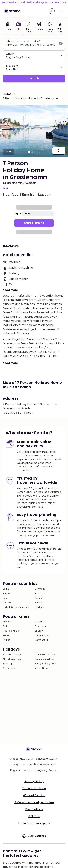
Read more (10, 290)
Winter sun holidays (45, 655)
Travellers (12, 66)
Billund (38, 622)
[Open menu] (61, 11)
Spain (6, 589)
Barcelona (40, 626)
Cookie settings (34, 836)
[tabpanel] (34, 60)
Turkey (6, 594)
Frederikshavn (42, 636)
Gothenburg (41, 640)
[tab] (8, 28)
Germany (40, 598)
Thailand (39, 607)
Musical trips (41, 668)
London (39, 631)
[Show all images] (59, 151)
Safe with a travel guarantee (34, 802)
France (38, 594)
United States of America (16, 607)
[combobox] (31, 45)
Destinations (34, 810)
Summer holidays (12, 655)
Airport (18, 214)
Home (7, 94)
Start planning (34, 223)
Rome (6, 636)
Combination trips (44, 659)
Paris (5, 626)
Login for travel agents (34, 824)
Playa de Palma (11, 631)
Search (34, 78)
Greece (7, 603)
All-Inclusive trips (12, 659)
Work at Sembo (34, 795)
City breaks (9, 668)
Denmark (40, 589)
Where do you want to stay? (23, 41)
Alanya (6, 622)
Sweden (39, 603)
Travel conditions (34, 788)
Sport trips (8, 664)
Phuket (6, 640)
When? (10, 54)
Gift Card (34, 817)
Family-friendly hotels (46, 664)
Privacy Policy (34, 781)
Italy (5, 598)
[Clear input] (61, 43)
